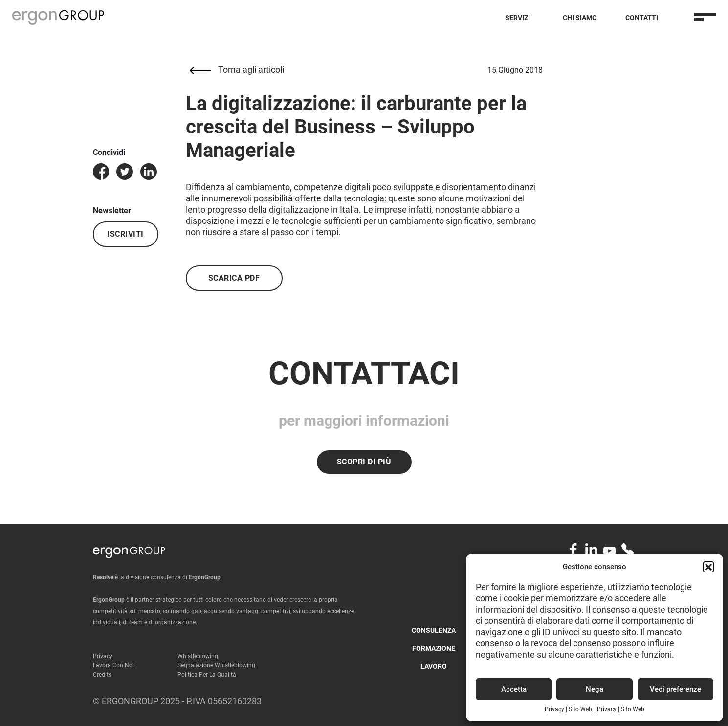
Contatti (642, 18)
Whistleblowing (198, 656)
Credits (102, 675)
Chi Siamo (580, 18)
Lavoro (434, 666)
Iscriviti (125, 234)
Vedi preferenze (675, 689)
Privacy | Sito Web (568, 709)
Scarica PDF (234, 278)
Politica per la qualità (207, 675)
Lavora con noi (113, 665)
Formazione (434, 648)
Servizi (518, 18)
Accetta (514, 689)
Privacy (103, 656)
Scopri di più (364, 462)
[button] (708, 567)
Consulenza (434, 630)
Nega (595, 689)
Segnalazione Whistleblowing (216, 665)
